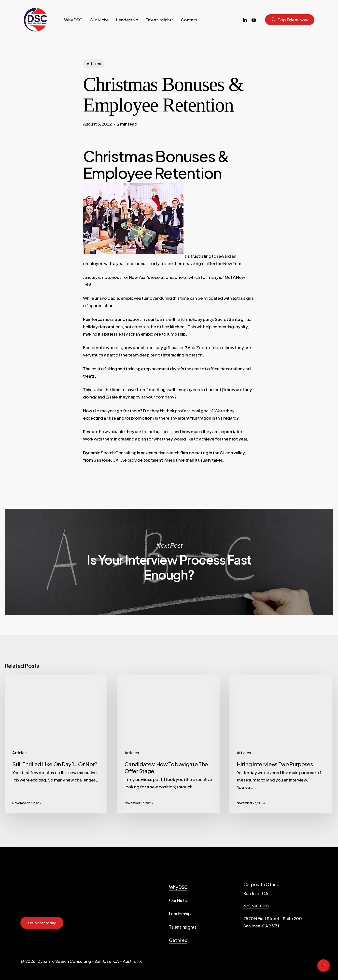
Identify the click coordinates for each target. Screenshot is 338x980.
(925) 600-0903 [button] (256, 906)
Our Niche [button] (179, 900)
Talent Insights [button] (183, 927)
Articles (94, 64)
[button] (42, 923)
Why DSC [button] (178, 887)
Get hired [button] (178, 940)
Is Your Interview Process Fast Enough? (169, 562)
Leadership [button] (180, 914)
